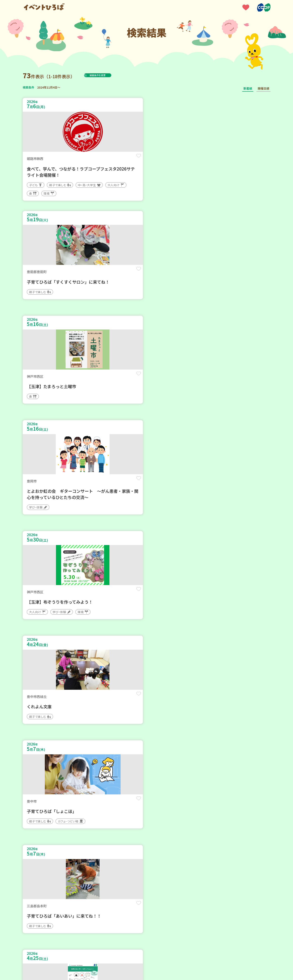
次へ (171, 856)
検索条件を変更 (108, 75)
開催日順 (263, 88)
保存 (91, 159)
